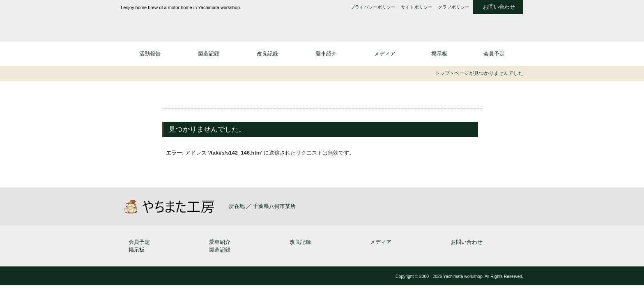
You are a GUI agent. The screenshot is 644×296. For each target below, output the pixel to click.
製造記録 (209, 54)
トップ (442, 73)
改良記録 (267, 54)
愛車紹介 (326, 54)
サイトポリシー (417, 7)
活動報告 (150, 54)
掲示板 (439, 54)
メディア (385, 54)
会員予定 (494, 54)
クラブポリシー (454, 7)
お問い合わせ (499, 7)
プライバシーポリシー (373, 7)
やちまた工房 (186, 23)
